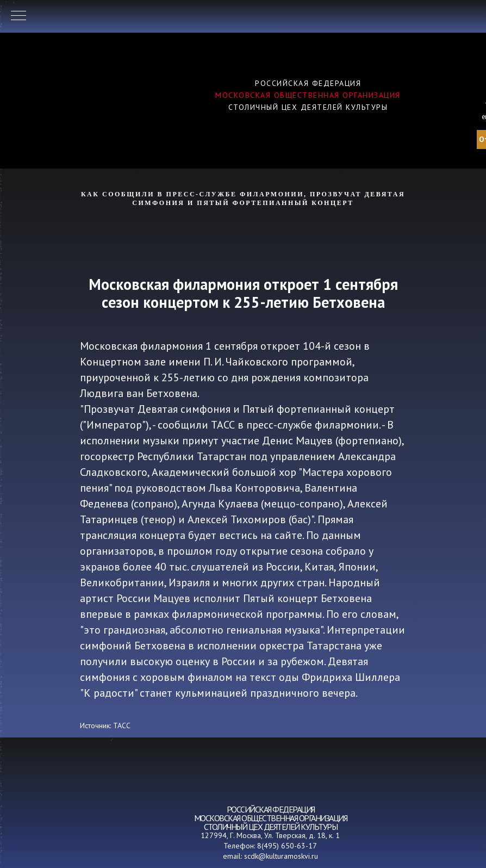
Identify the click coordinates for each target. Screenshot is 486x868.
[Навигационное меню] (18, 16)
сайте (288, 535)
